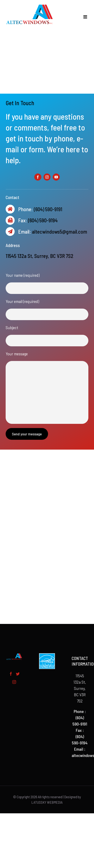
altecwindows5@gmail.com (60, 232)
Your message (17, 354)
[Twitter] (18, 674)
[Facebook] (11, 674)
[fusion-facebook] (38, 177)
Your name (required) (23, 275)
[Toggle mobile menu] (86, 17)
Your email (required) (22, 301)
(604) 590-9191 (48, 209)
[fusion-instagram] (47, 177)
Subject (12, 327)
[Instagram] (14, 682)
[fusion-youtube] (56, 177)
